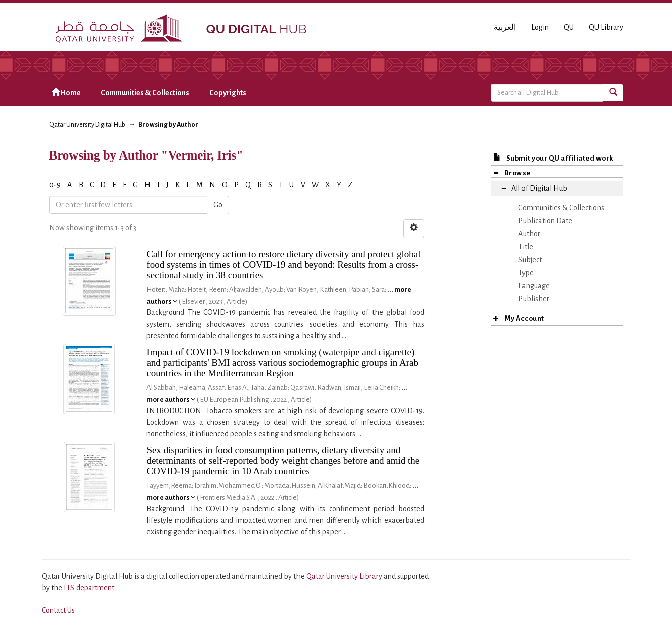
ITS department (89, 588)
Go (218, 205)
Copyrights (228, 93)
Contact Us (58, 610)
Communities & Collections (145, 93)
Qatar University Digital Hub (87, 125)
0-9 (55, 185)
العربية (505, 27)
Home (66, 92)
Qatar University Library (345, 576)
